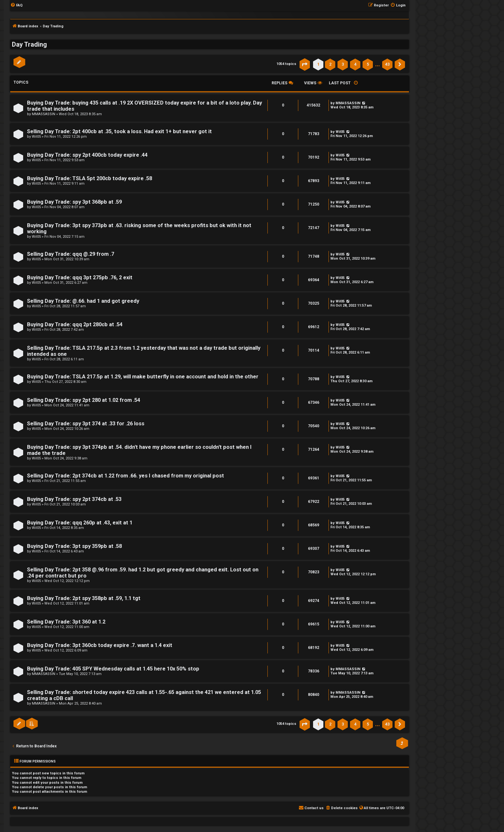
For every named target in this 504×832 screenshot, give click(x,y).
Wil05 (36, 137)
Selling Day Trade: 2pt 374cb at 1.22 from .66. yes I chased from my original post (126, 476)
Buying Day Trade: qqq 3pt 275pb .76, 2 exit (80, 277)
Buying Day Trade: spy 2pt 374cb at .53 (74, 499)
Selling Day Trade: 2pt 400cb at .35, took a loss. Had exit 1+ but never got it (119, 131)
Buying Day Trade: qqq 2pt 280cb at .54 (75, 324)
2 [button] (330, 64)
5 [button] (368, 64)
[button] (305, 64)
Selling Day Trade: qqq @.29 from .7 (71, 254)
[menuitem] (16, 5)
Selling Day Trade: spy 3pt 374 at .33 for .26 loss (86, 424)
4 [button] (355, 64)
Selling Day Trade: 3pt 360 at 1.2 (66, 622)
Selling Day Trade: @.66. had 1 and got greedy (83, 301)
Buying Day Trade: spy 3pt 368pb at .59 (74, 202)
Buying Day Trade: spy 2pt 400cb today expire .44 (87, 155)
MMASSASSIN (44, 114)
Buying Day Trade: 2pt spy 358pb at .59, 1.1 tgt (84, 598)
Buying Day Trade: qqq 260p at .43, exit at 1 (80, 523)
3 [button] (343, 64)
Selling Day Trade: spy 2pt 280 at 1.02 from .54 (84, 400)
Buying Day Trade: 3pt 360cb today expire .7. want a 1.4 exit (100, 645)
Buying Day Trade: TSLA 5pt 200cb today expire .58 (90, 178)
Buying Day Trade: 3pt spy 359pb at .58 (74, 546)
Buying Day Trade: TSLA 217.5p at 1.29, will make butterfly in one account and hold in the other (143, 377)
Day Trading (29, 44)
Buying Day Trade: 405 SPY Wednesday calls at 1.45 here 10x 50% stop (113, 669)
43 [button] (387, 64)
